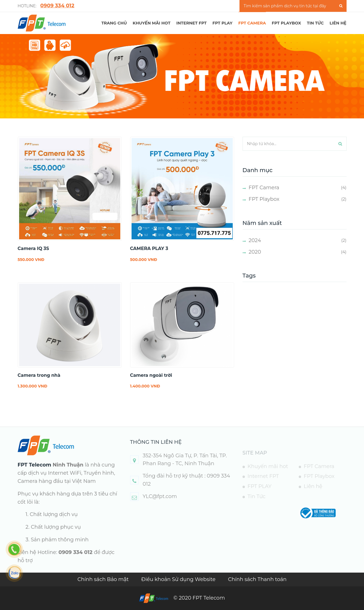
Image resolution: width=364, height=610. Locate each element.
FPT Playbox (286, 23)
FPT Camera (252, 23)
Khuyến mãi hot (152, 23)
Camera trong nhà (39, 383)
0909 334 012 (57, 6)
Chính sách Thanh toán (257, 579)
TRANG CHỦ (114, 23)
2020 (255, 260)
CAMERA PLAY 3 (149, 248)
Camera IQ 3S (33, 248)
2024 (255, 249)
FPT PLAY (222, 23)
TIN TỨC (315, 23)
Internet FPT (191, 23)
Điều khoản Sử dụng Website (179, 579)
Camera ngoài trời (151, 383)
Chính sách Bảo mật (104, 579)
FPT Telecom (35, 473)
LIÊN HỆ (338, 23)
